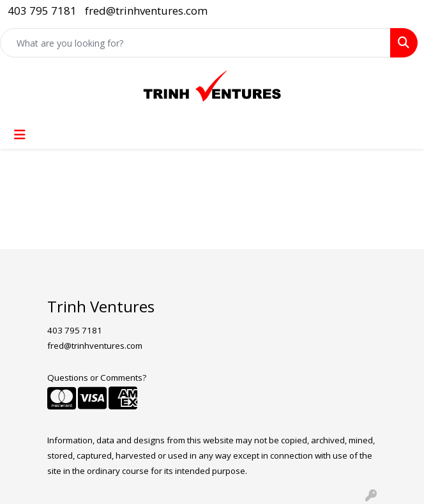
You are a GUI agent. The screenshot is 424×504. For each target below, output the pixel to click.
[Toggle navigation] (20, 135)
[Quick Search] (195, 43)
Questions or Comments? (97, 378)
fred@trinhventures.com (146, 11)
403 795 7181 (42, 11)
